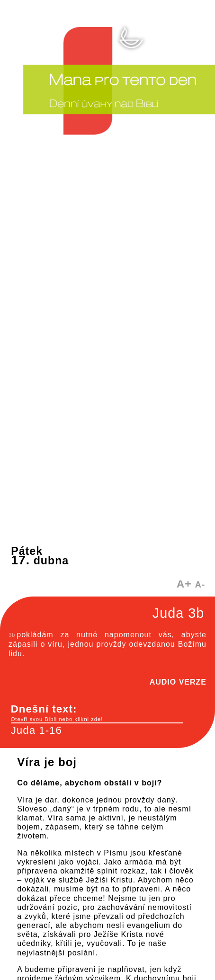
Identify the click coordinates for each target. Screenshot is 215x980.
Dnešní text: (97, 713)
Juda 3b (178, 613)
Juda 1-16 (36, 730)
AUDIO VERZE (178, 682)
